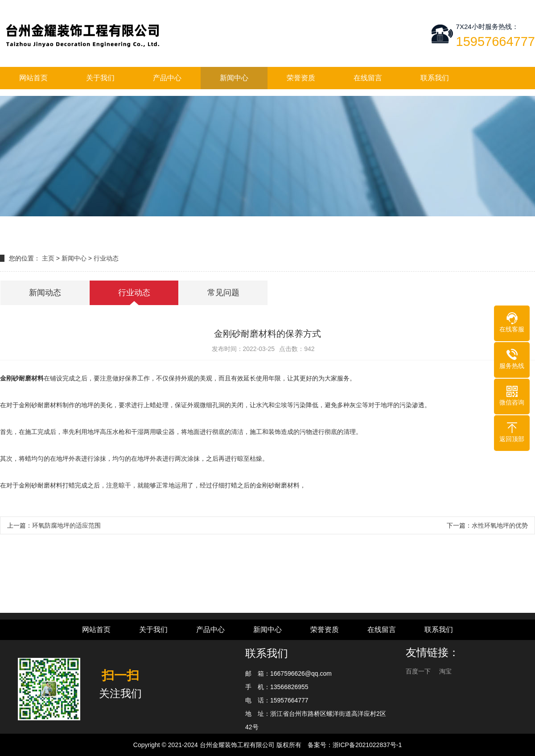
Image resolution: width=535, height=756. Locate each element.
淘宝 (445, 671)
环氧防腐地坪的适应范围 (66, 525)
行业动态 (106, 258)
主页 (48, 258)
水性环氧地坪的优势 (500, 525)
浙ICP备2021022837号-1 (367, 745)
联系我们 (435, 78)
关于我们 (100, 78)
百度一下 (419, 671)
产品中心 (167, 78)
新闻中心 (234, 78)
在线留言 (368, 78)
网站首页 (33, 78)
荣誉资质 (301, 78)
